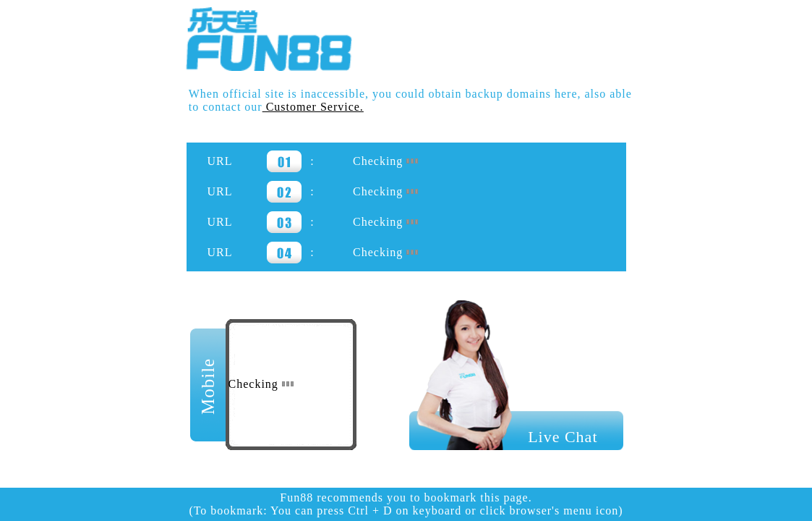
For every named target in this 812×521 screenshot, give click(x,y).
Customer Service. (313, 107)
